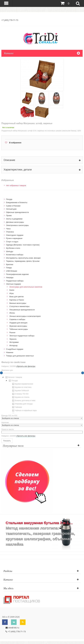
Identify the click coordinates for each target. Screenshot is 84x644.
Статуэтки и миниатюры (19, 306)
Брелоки (10, 264)
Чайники (17, 407)
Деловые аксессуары (15, 222)
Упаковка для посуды (22, 404)
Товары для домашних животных (20, 356)
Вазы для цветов (16, 297)
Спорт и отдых (12, 242)
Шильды (10, 251)
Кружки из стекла (20, 397)
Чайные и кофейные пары (24, 410)
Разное (12, 333)
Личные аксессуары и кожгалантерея (25, 316)
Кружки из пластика (21, 387)
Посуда (9, 199)
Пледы (9, 268)
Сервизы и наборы (17, 319)
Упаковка (10, 232)
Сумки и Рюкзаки (13, 206)
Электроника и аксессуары (17, 225)
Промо (9, 215)
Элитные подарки (13, 284)
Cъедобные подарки (15, 349)
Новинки (10, 352)
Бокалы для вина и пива (23, 401)
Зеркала (13, 339)
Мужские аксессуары (18, 326)
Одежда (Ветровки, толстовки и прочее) (23, 245)
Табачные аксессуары (19, 329)
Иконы (12, 313)
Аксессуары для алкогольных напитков (26, 287)
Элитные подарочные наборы (22, 336)
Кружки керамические (22, 384)
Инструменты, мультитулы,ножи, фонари (23, 258)
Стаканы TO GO (20, 394)
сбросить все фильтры (26, 366)
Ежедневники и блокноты (17, 202)
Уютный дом (11, 209)
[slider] (83, 373)
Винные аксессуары (18, 303)
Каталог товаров (13, 377)
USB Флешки (12, 271)
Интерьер (13, 346)
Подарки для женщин (18, 323)
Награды (10, 277)
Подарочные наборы (15, 281)
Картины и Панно (17, 300)
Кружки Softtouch (20, 391)
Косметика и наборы (15, 255)
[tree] (42, 394)
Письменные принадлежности (22, 310)
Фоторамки (14, 342)
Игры (12, 293)
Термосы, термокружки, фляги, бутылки (23, 261)
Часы (8, 229)
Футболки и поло (13, 248)
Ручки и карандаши (14, 238)
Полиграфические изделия (17, 274)
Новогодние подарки (15, 235)
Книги (12, 290)
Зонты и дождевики (14, 219)
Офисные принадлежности (17, 212)
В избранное (15, 143)
